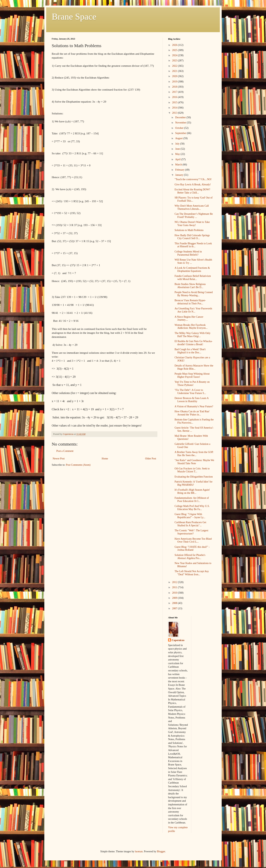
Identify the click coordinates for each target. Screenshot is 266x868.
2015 (175, 102)
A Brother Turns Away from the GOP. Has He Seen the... (194, 454)
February (180, 170)
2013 (175, 113)
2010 (175, 593)
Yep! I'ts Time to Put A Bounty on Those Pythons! (192, 383)
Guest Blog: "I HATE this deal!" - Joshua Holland (192, 548)
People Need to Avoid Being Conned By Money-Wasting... (194, 294)
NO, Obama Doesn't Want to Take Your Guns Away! (192, 224)
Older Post (151, 459)
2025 (175, 50)
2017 (175, 92)
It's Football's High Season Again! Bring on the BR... (192, 491)
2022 (175, 66)
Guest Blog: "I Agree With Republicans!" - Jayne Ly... (190, 516)
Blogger (161, 851)
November (181, 123)
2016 (175, 97)
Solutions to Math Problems (189, 230)
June (178, 149)
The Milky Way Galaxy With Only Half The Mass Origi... (192, 335)
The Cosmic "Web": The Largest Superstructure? (191, 532)
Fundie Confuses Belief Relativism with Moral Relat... (193, 278)
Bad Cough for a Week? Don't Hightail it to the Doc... (190, 351)
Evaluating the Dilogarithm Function (194, 477)
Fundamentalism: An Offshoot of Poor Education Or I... (192, 500)
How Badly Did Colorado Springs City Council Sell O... (192, 237)
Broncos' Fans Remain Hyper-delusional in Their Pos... (190, 302)
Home (105, 459)
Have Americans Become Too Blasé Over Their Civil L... (193, 540)
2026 (175, 45)
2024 (175, 55)
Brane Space (74, 17)
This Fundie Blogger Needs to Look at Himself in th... (193, 245)
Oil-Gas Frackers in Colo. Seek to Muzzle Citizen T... (192, 470)
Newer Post (59, 459)
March (179, 165)
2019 (175, 82)
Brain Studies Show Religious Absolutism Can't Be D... (190, 286)
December (181, 117)
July (178, 144)
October (180, 128)
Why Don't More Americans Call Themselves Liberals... (192, 207)
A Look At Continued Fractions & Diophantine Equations (192, 269)
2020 (175, 76)
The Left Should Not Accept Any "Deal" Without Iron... (192, 573)
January (179, 175)
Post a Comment (65, 451)
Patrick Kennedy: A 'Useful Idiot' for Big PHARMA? (193, 483)
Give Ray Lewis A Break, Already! (193, 185)
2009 (175, 598)
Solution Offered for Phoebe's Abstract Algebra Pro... (190, 557)
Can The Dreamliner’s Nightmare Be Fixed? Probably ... (194, 215)
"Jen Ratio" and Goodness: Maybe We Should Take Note (194, 462)
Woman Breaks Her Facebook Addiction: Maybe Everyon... (191, 327)
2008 (175, 603)
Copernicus (178, 640)
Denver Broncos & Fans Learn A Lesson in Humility (192, 400)
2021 (175, 71)
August (179, 138)
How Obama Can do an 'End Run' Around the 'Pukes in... (192, 413)
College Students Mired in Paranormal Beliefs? (188, 253)
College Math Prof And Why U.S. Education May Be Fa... (192, 508)
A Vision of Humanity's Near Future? (194, 406)
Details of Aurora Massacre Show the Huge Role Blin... (194, 367)
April (178, 159)
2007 (175, 608)
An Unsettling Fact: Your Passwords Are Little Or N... (193, 310)
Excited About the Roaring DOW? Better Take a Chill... (192, 191)
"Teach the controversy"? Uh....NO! (193, 179)
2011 (175, 587)
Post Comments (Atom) (78, 465)
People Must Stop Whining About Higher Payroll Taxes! (192, 375)
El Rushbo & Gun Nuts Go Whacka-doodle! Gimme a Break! (193, 343)
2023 (175, 61)
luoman (139, 851)
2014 (175, 108)
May (178, 154)
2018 (175, 87)
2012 (175, 582)
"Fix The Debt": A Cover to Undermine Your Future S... (190, 392)
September (181, 133)
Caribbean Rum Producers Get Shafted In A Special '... (190, 524)
